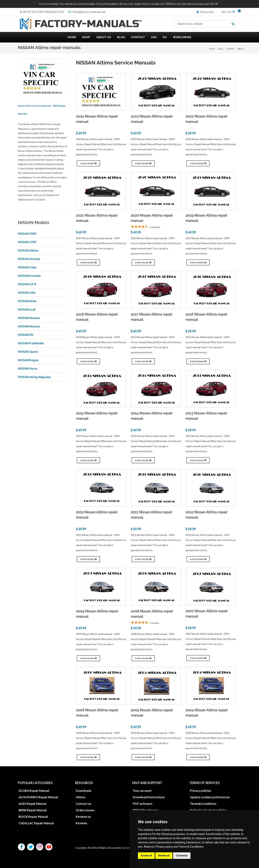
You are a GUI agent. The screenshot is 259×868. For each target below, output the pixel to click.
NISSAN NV (26, 335)
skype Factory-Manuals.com (42, 12)
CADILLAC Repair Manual (36, 823)
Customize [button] (182, 856)
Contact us (83, 804)
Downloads (84, 791)
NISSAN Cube (27, 267)
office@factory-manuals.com (87, 12)
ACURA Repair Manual (34, 791)
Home (212, 49)
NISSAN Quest (28, 352)
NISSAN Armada (29, 259)
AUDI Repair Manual (32, 804)
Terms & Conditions (191, 847)
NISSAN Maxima (29, 318)
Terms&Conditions (203, 804)
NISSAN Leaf (27, 309)
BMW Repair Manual (33, 810)
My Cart (230, 12)
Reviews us (83, 817)
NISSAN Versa (28, 368)
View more (88, 163)
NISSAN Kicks (27, 301)
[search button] (233, 24)
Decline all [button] (164, 856)
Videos (81, 797)
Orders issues (85, 810)
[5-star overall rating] (156, 623)
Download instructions (149, 797)
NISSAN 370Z (27, 242)
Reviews (81, 823)
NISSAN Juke (27, 293)
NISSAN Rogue (28, 360)
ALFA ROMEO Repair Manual (38, 797)
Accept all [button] (146, 856)
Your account (142, 791)
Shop (221, 49)
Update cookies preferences (210, 797)
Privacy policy (164, 847)
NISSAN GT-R (27, 284)
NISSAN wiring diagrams (34, 377)
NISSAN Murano (29, 326)
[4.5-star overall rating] (156, 227)
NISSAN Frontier (29, 276)
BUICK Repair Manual (33, 817)
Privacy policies (201, 791)
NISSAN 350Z (27, 234)
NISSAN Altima (28, 250)
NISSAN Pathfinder (31, 343)
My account (205, 12)
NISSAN (230, 49)
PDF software (143, 804)
